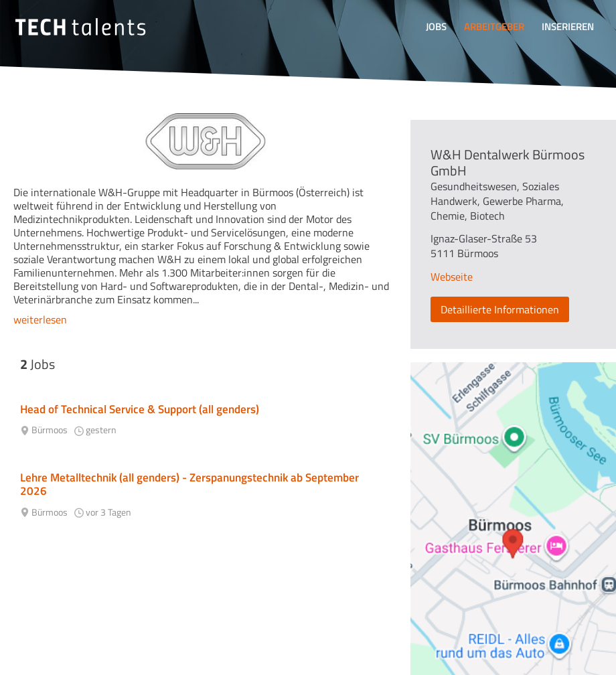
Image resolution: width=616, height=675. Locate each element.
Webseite (452, 277)
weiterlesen (40, 319)
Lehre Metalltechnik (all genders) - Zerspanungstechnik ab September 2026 (189, 484)
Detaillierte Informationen (500, 309)
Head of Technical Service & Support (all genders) (140, 409)
